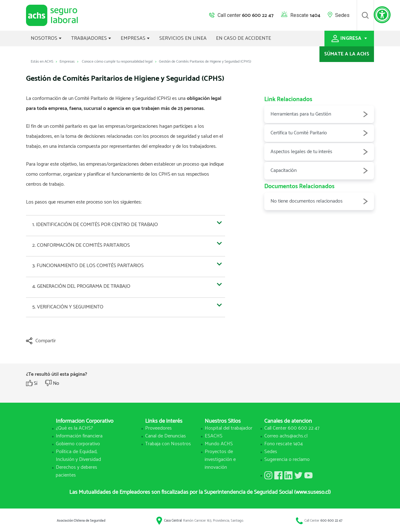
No (56, 384)
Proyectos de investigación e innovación (220, 460)
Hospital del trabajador (229, 428)
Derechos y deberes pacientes (76, 471)
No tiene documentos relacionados (319, 201)
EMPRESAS (135, 38)
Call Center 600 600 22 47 (292, 428)
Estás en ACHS (42, 62)
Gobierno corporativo (78, 444)
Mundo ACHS (219, 444)
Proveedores (158, 428)
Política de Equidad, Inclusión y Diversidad (78, 456)
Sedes (342, 15)
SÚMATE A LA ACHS (347, 54)
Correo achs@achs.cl (286, 436)
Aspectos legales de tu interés (319, 152)
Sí (36, 384)
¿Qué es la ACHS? (74, 428)
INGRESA (349, 38)
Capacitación (319, 171)
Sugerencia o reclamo (287, 460)
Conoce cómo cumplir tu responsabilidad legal (117, 62)
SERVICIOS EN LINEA (183, 38)
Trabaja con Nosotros (168, 444)
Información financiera (79, 436)
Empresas (67, 62)
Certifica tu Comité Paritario (319, 133)
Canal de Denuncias (166, 436)
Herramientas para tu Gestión (319, 114)
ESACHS (214, 436)
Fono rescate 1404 (284, 444)
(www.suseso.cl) (312, 492)
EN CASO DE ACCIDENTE (244, 38)
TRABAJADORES (91, 38)
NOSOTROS (46, 38)
